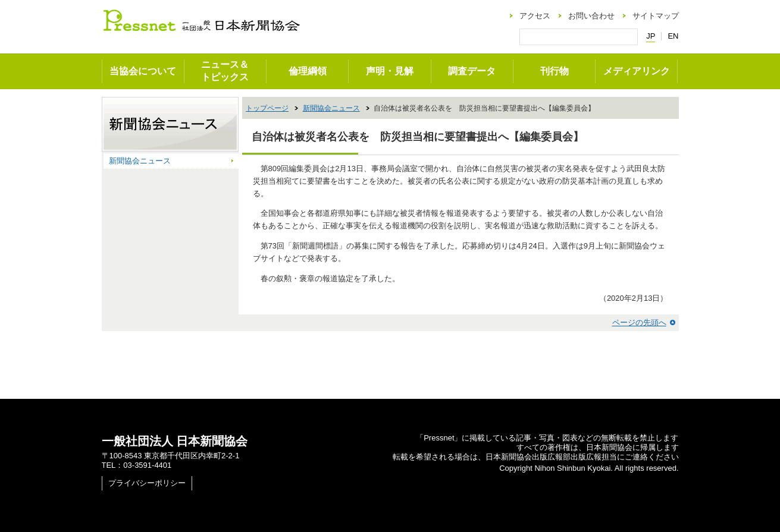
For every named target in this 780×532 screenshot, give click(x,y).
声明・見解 (390, 71)
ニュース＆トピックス (225, 71)
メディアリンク (637, 71)
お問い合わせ (591, 16)
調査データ (472, 71)
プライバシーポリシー (147, 483)
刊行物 (555, 71)
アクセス (535, 16)
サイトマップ (656, 16)
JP (651, 36)
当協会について (143, 71)
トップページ (267, 108)
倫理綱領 (308, 71)
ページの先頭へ (639, 322)
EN (673, 36)
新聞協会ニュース (331, 108)
